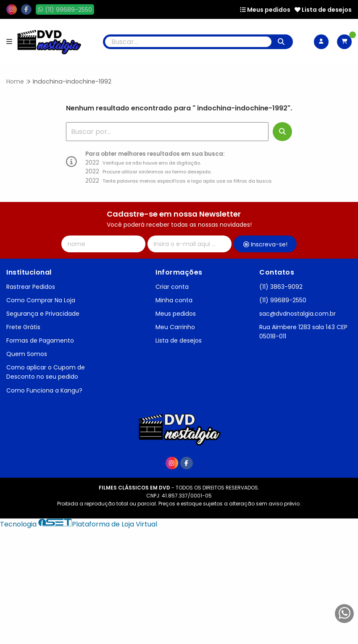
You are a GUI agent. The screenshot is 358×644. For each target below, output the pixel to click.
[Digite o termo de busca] (188, 42)
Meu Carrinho (175, 327)
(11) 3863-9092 (281, 287)
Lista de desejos (323, 10)
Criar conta (172, 287)
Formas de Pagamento (40, 340)
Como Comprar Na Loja (41, 300)
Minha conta (174, 300)
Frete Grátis (23, 327)
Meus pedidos (265, 10)
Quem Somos (27, 354)
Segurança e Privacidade (43, 314)
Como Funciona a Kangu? (44, 390)
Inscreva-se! (265, 244)
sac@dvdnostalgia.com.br (297, 314)
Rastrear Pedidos (31, 287)
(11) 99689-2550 (283, 300)
